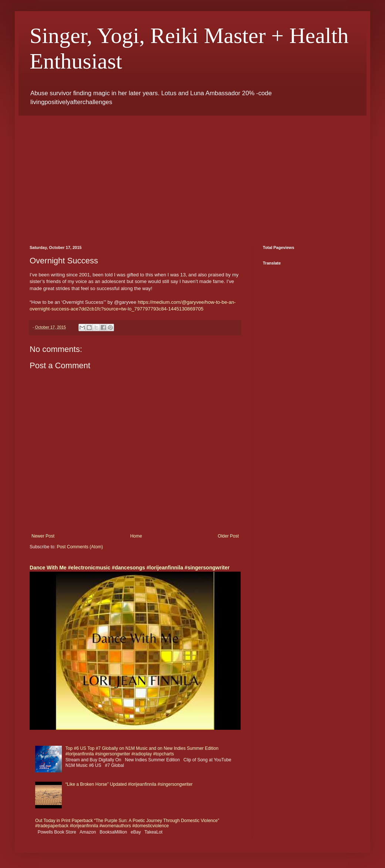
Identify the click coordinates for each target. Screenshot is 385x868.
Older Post (228, 536)
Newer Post (43, 536)
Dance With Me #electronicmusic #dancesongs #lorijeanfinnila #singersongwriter (130, 568)
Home (136, 536)
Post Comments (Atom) (80, 547)
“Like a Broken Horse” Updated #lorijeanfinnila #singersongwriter (129, 784)
